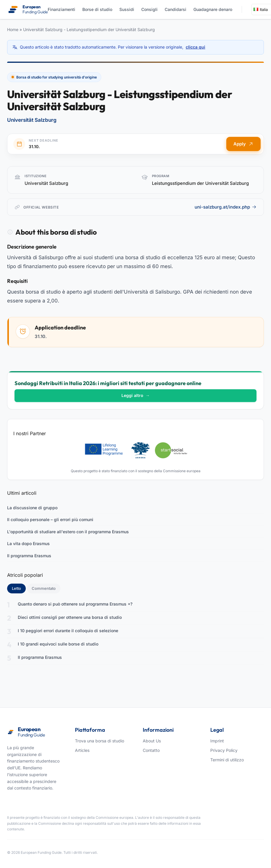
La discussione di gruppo (32, 508)
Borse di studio (97, 9)
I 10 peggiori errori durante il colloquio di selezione (68, 631)
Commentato (44, 588)
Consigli (149, 9)
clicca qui (195, 47)
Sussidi (127, 9)
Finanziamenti (61, 9)
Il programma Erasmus (29, 556)
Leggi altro (136, 395)
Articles (82, 750)
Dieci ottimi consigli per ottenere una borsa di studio (70, 617)
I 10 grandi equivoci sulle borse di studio (58, 644)
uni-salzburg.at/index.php (226, 207)
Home (13, 29)
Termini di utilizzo (227, 760)
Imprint (217, 741)
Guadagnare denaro (213, 9)
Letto (19, 588)
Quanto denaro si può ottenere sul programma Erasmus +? (75, 604)
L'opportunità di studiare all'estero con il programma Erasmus (68, 532)
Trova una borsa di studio (100, 741)
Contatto (151, 750)
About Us (152, 741)
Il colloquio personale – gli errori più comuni (50, 519)
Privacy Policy (224, 750)
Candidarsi (175, 9)
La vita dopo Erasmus (28, 543)
